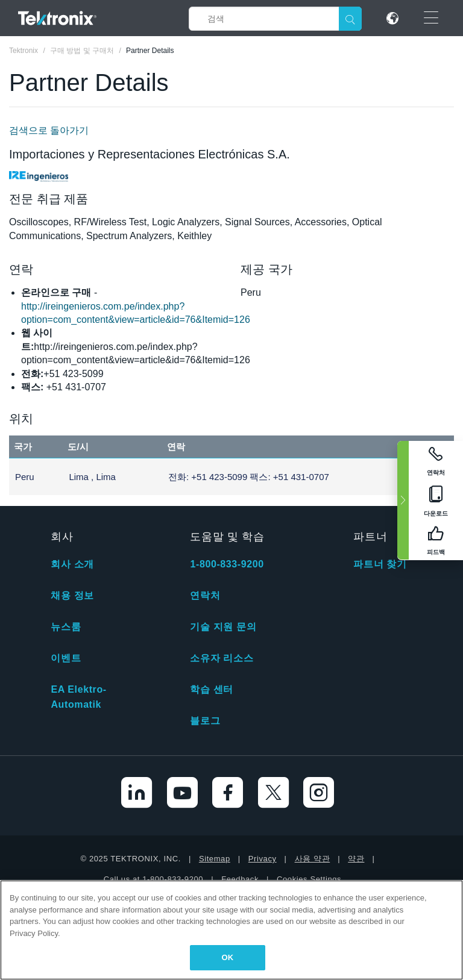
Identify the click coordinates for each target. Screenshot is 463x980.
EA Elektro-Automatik (78, 697)
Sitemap (215, 859)
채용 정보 (72, 595)
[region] (231, 930)
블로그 (205, 721)
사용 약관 (313, 859)
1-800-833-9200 (227, 564)
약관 (356, 859)
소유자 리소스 (222, 658)
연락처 (205, 595)
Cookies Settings (309, 879)
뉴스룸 (66, 627)
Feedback (240, 879)
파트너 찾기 (380, 564)
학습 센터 (211, 689)
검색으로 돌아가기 (49, 130)
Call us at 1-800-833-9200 (153, 879)
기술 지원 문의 (223, 627)
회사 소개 (72, 564)
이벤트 (66, 658)
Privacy (263, 859)
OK (228, 957)
